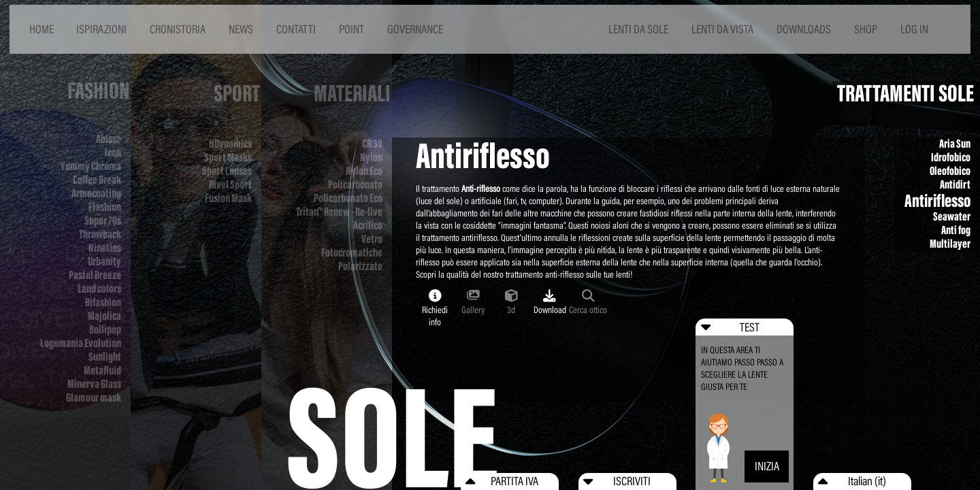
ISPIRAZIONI (101, 29)
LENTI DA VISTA (722, 29)
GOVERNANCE (415, 29)
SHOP (866, 29)
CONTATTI (296, 29)
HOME (42, 29)
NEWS (241, 29)
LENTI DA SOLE (638, 29)
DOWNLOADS (804, 29)
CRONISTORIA (178, 29)
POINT (352, 29)
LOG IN (914, 29)
